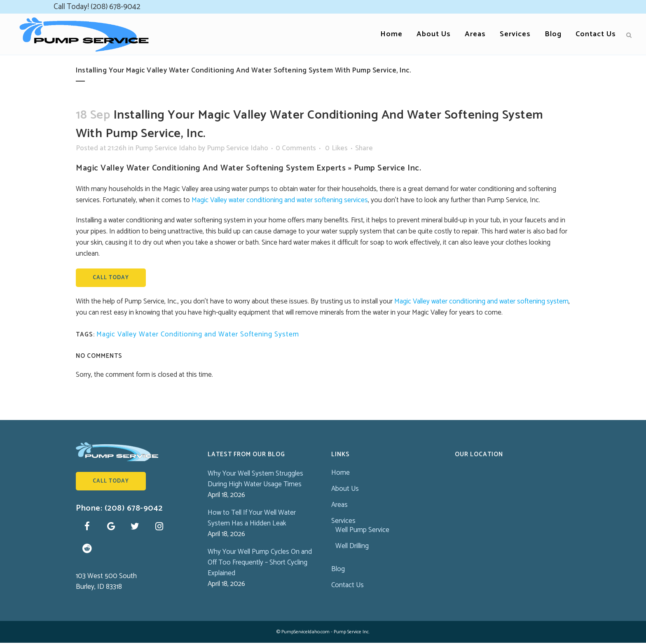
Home (341, 473)
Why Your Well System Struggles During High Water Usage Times (255, 479)
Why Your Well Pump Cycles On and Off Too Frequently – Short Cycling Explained (260, 562)
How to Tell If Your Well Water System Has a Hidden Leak (252, 518)
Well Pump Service (362, 530)
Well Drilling (352, 546)
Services (343, 521)
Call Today (111, 278)
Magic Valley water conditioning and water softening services (280, 200)
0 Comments (296, 148)
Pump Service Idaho (166, 148)
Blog (338, 569)
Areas (339, 505)
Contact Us (348, 585)
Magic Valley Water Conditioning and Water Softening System (198, 334)
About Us (345, 489)
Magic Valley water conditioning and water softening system (481, 301)
